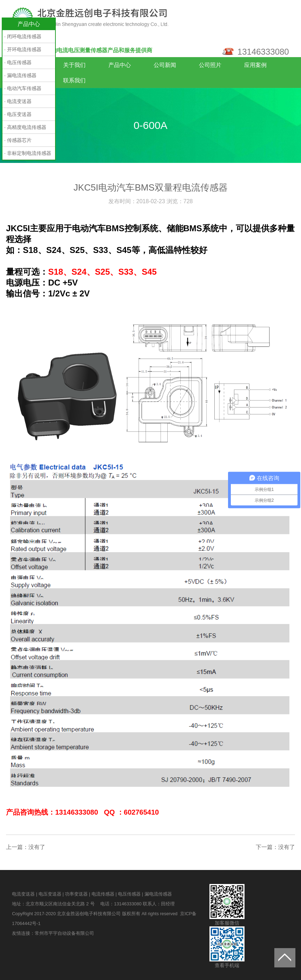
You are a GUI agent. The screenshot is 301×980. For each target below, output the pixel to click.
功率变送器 (76, 894)
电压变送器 (50, 894)
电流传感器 (103, 894)
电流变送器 (23, 894)
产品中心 (120, 65)
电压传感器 (129, 894)
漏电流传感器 (158, 894)
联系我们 (74, 80)
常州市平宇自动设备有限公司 (64, 933)
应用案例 (255, 65)
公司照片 (210, 65)
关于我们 (74, 65)
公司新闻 (165, 65)
